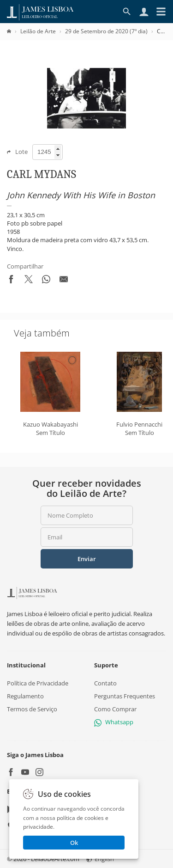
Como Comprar (115, 709)
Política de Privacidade (38, 683)
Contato (105, 683)
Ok (74, 843)
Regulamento (25, 696)
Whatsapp (114, 722)
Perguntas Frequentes (125, 696)
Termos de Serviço (32, 709)
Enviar (87, 559)
